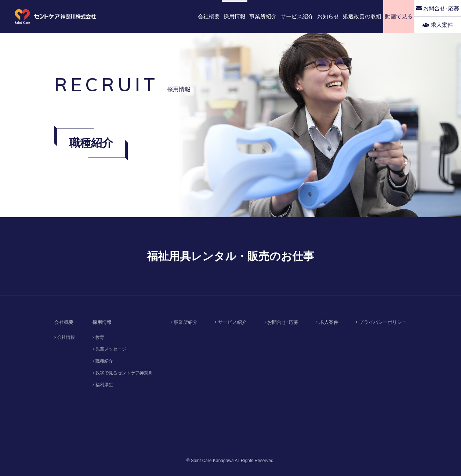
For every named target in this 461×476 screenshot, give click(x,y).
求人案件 (438, 25)
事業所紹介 (184, 322)
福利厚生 (103, 385)
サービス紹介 (231, 322)
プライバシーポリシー (381, 322)
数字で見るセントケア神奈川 (123, 373)
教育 (98, 337)
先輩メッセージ (109, 349)
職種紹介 (103, 361)
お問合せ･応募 (438, 8)
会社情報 (65, 337)
